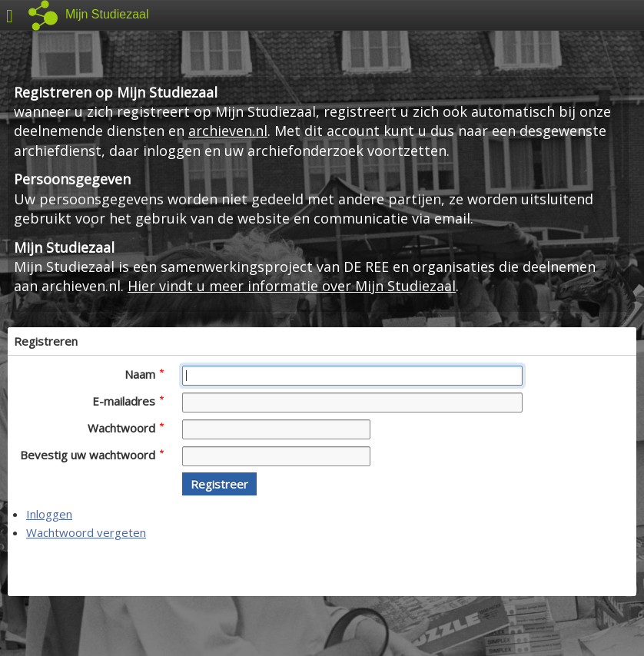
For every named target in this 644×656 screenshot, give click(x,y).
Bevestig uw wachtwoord (92, 455)
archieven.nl (228, 131)
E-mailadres (128, 401)
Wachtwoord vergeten (86, 532)
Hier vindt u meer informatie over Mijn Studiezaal (292, 286)
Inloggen (49, 514)
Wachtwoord (126, 428)
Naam (144, 374)
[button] (219, 484)
